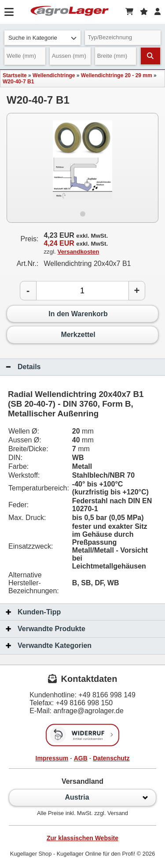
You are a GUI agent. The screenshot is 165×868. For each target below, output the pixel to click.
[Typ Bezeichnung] (123, 38)
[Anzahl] (82, 291)
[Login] (158, 12)
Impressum (52, 758)
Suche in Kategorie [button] (42, 38)
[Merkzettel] (144, 12)
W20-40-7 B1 (18, 82)
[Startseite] (70, 12)
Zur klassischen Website (82, 838)
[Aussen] (70, 56)
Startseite (15, 75)
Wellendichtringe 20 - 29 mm (117, 75)
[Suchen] (150, 56)
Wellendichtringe (54, 75)
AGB (81, 758)
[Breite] (115, 56)
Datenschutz (111, 758)
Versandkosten (79, 252)
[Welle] (25, 56)
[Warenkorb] (129, 12)
